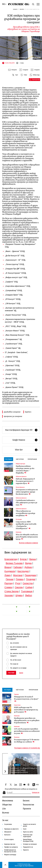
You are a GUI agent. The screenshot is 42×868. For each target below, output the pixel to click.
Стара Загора (12, 591)
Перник (10, 579)
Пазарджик (30, 575)
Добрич (28, 567)
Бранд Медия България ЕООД (28, 840)
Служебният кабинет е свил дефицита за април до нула (26, 503)
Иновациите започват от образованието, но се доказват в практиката (27, 720)
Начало (15, 9)
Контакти (7, 835)
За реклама (8, 824)
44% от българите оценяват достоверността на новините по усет (27, 731)
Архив (21, 673)
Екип (25, 829)
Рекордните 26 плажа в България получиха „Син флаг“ (26, 699)
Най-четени (20, 459)
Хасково (9, 595)
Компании (19, 532)
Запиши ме (36, 793)
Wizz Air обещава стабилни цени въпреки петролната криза (27, 537)
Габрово (18, 567)
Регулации (19, 519)
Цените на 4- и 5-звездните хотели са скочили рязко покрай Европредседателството (24, 770)
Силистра (28, 583)
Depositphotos (29, 866)
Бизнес (22, 9)
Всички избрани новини (29, 543)
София (29, 587)
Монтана (18, 575)
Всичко (6, 813)
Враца (8, 567)
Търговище (27, 591)
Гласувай (11, 673)
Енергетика (17, 705)
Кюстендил (23, 571)
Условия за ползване (30, 844)
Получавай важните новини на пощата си (21, 789)
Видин (28, 563)
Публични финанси (21, 477)
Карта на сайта (28, 832)
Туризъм (16, 694)
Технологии (28, 805)
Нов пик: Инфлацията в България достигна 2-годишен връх (25, 481)
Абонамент (8, 832)
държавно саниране (12, 412)
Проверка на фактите (11, 829)
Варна (33, 559)
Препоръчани (32, 459)
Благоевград (11, 559)
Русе (18, 583)
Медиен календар (10, 855)
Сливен (8, 587)
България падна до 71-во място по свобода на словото (27, 741)
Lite (4, 809)
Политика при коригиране (28, 836)
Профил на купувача (11, 847)
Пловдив (31, 579)
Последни (9, 459)
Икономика (8, 801)
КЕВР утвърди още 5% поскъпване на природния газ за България (26, 710)
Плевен (20, 579)
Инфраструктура (20, 464)
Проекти (27, 809)
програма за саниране (13, 416)
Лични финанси (20, 487)
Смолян (19, 587)
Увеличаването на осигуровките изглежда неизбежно (25, 513)
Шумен (19, 595)
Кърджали (10, 571)
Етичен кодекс (9, 839)
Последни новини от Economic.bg (27, 748)
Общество (7, 805)
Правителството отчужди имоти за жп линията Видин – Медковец (25, 470)
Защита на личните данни (30, 825)
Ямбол (29, 595)
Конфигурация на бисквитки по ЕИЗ (10, 851)
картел (28, 412)
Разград (9, 583)
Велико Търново (14, 563)
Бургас (24, 559)
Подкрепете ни (28, 847)
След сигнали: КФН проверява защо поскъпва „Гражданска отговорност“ (26, 525)
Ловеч (8, 575)
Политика (17, 737)
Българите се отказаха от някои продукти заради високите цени (27, 492)
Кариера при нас (10, 844)
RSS (36, 785)
